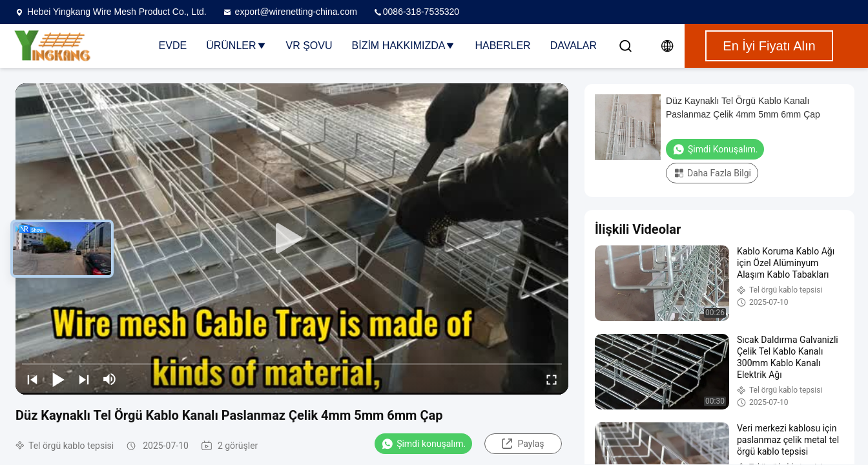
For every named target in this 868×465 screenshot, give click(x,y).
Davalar (573, 46)
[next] (84, 379)
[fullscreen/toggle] (552, 379)
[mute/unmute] (110, 379)
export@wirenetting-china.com (290, 12)
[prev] (32, 379)
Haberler (502, 46)
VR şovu (309, 46)
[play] (292, 239)
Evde (173, 46)
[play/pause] (58, 379)
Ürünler (236, 46)
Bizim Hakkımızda (404, 46)
